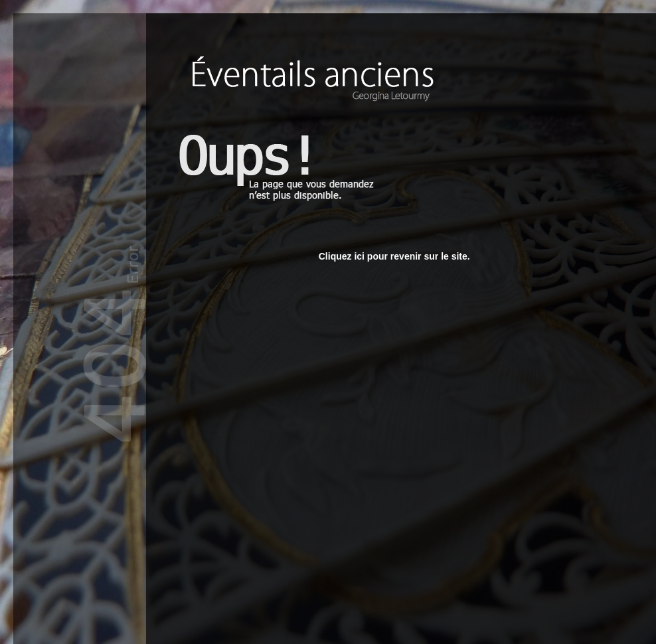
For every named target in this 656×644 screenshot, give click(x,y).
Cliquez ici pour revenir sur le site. (394, 256)
